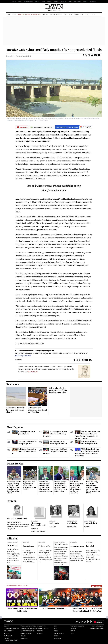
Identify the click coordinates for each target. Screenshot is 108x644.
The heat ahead (12, 545)
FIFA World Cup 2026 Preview (55, 608)
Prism (71, 15)
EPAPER (14, 1)
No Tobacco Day (44, 546)
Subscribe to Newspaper (28, 626)
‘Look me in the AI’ (91, 523)
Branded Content (26, 633)
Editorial (12, 538)
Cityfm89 (73, 629)
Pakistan (45, 15)
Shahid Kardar (41, 531)
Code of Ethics (9, 631)
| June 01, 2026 (54, 10)
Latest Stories (15, 463)
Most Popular (15, 427)
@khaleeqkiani (32, 372)
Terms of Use (8, 636)
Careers (86, 1)
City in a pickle (54, 523)
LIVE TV (20, 1)
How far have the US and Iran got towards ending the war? (55, 451)
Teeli (72, 633)
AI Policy (7, 633)
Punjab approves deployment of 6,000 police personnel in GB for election (30, 485)
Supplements (78, 1)
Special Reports (59, 633)
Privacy (6, 638)
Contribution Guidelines (12, 629)
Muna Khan (52, 527)
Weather (40, 631)
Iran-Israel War (36, 15)
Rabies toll (90, 546)
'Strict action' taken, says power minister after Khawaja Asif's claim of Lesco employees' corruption (77, 487)
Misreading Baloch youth (17, 518)
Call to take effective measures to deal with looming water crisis (58, 390)
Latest (14, 15)
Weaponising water (77, 546)
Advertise (63, 1)
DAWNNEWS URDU (28, 1)
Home (9, 15)
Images (37, 1)
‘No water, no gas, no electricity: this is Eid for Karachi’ (55, 444)
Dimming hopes (28, 546)
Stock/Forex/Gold (43, 629)
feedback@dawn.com (23, 356)
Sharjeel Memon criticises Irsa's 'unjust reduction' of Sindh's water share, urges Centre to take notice (61, 486)
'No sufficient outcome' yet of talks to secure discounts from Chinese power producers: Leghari (45, 486)
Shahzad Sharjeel (72, 527)
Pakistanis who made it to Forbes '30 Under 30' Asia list (24, 451)
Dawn (56, 626)
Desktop (40, 633)
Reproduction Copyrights (29, 629)
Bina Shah (87, 527)
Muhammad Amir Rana (14, 522)
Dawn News (57, 638)
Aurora (49, 1)
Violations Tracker (24, 15)
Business (59, 15)
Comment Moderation (11, 641)
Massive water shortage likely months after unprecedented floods (54, 50)
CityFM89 (56, 1)
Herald (43, 1)
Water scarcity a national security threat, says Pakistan (37, 410)
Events (70, 1)
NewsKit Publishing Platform (97, 628)
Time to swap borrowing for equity (39, 524)
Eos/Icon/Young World (77, 626)
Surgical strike (72, 523)
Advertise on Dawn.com (28, 631)
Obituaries (93, 1)
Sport (82, 15)
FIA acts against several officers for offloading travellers (55, 434)
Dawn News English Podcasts (17, 586)
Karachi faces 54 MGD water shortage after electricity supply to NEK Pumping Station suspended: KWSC (93, 487)
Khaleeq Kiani (10, 56)
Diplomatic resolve (61, 544)
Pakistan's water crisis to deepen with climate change (15, 410)
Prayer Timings (42, 626)
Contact (7, 626)
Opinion (52, 15)
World (77, 15)
